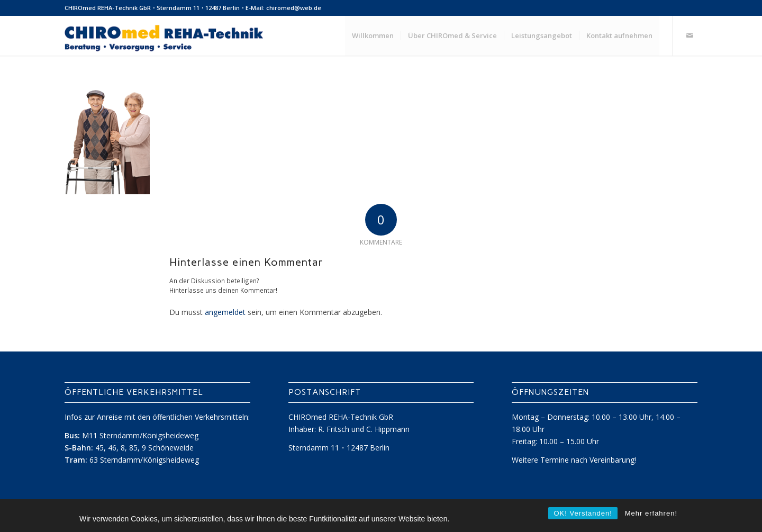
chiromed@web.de (294, 8)
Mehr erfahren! (651, 513)
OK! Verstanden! (583, 513)
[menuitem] (373, 36)
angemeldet (225, 312)
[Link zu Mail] (690, 35)
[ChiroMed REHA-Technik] (164, 36)
